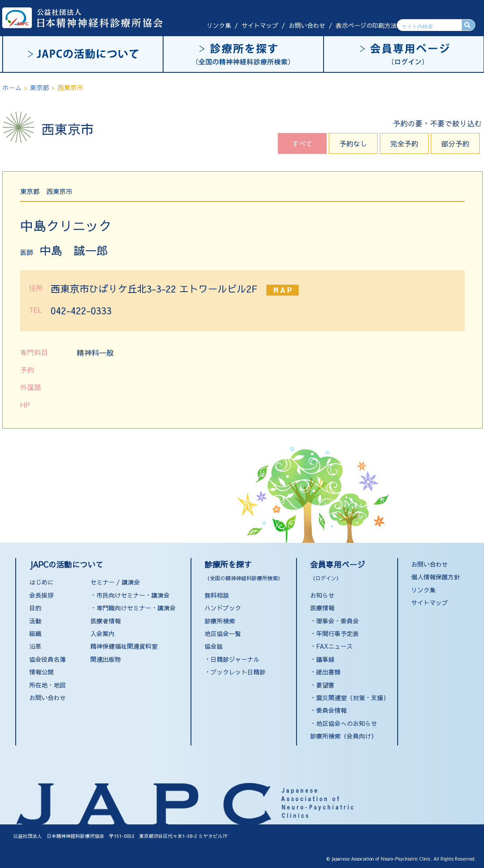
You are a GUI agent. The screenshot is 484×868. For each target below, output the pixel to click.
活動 (35, 621)
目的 (35, 608)
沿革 (35, 646)
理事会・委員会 (337, 621)
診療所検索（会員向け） (344, 736)
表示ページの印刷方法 (366, 25)
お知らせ (322, 595)
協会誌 (214, 646)
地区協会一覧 (223, 633)
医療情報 (322, 608)
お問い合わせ (307, 25)
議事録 (325, 659)
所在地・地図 (48, 685)
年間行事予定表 (337, 633)
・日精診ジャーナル (232, 659)
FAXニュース (334, 646)
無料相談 (217, 595)
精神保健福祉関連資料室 (124, 646)
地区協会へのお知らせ (347, 723)
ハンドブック (223, 608)
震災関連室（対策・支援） (353, 698)
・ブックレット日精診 (235, 672)
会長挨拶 (41, 595)
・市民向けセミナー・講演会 (130, 595)
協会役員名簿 (48, 659)
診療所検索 (220, 621)
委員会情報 (331, 710)
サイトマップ (260, 25)
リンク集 (219, 25)
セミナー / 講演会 (115, 582)
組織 (35, 633)
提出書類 (328, 672)
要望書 (325, 685)
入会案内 (102, 633)
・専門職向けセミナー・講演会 (133, 608)
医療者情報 (106, 621)
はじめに (41, 582)
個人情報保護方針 (436, 577)
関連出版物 (106, 659)
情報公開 (41, 672)
